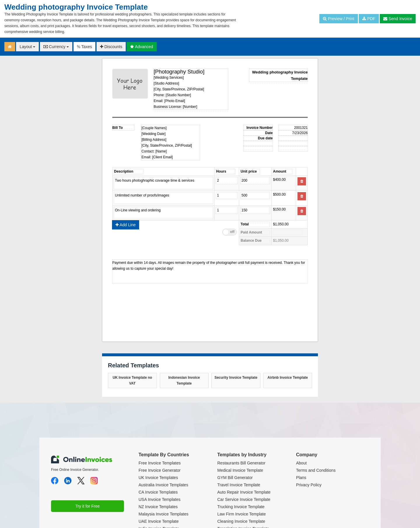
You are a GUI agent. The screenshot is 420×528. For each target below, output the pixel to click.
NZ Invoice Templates (158, 507)
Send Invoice (398, 19)
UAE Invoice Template (159, 521)
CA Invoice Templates (158, 492)
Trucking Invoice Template (241, 507)
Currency (56, 47)
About (301, 463)
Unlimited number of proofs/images (163, 198)
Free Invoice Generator (160, 470)
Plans (301, 478)
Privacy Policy (309, 485)
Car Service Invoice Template (244, 499)
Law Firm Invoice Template (242, 514)
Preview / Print (338, 19)
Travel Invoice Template (239, 485)
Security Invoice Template (236, 378)
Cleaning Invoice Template (241, 521)
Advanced (141, 47)
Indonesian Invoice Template (184, 380)
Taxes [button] (85, 47)
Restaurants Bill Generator (241, 463)
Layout (27, 47)
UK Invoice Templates (158, 478)
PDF (369, 19)
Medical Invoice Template (240, 470)
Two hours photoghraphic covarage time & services (163, 183)
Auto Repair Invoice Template (244, 492)
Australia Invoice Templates (163, 485)
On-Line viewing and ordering (163, 213)
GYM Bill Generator (235, 478)
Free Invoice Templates (160, 463)
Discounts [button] (111, 47)
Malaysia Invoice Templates (163, 514)
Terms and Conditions (316, 470)
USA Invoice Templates (160, 499)
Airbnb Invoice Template (288, 378)
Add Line (126, 225)
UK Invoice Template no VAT (132, 380)
